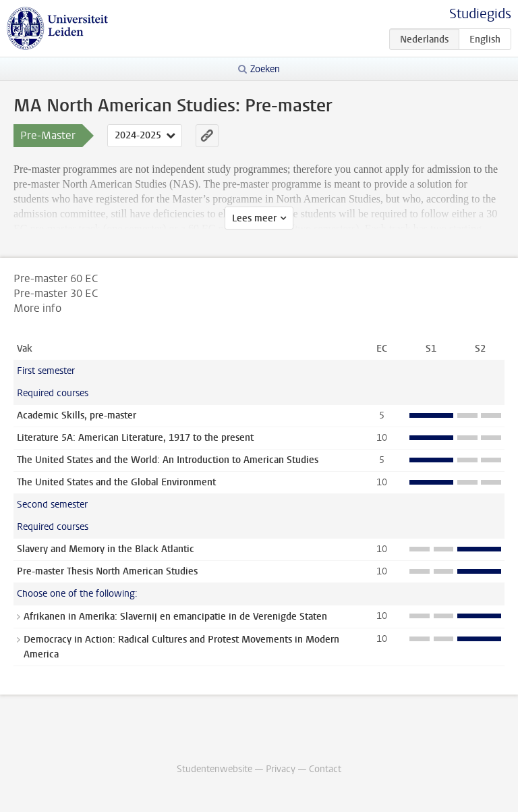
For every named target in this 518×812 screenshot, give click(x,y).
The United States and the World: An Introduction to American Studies (168, 460)
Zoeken (265, 69)
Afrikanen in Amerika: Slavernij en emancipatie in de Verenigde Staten (175, 617)
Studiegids (480, 14)
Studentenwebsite (214, 769)
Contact (325, 769)
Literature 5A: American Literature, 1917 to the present (135, 438)
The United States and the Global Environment (116, 482)
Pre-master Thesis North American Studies (107, 571)
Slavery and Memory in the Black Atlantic (106, 549)
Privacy (281, 769)
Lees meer (254, 218)
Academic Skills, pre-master (77, 415)
